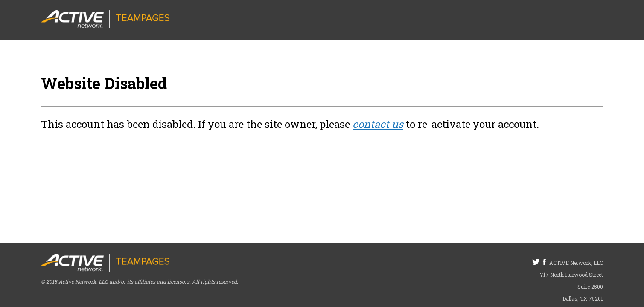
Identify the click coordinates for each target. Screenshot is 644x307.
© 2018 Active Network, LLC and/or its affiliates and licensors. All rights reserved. (140, 281)
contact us (378, 124)
